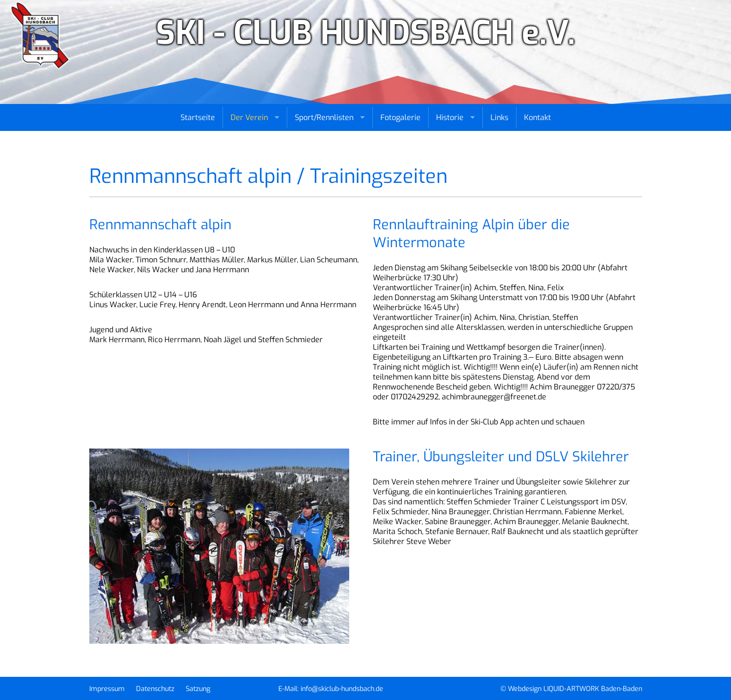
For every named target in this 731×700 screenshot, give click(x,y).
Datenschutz (155, 689)
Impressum (107, 689)
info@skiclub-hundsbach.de (342, 689)
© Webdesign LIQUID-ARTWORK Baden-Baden (571, 689)
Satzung (198, 689)
